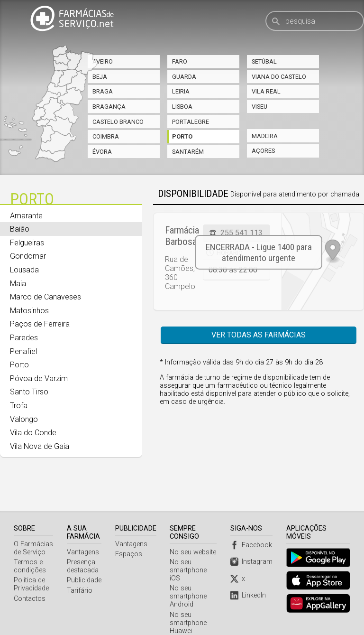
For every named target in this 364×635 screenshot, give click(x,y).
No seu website (194, 528)
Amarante (26, 216)
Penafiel (23, 351)
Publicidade (85, 556)
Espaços (129, 530)
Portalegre (191, 122)
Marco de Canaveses (45, 297)
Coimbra (106, 136)
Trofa (19, 406)
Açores (263, 151)
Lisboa (182, 107)
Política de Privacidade (31, 560)
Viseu (259, 107)
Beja (100, 77)
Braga (103, 91)
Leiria (181, 91)
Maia (18, 284)
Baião (20, 229)
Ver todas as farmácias (259, 335)
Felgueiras (27, 243)
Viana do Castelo (279, 77)
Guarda (184, 77)
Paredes (24, 338)
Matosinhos (29, 311)
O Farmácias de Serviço (33, 524)
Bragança (109, 107)
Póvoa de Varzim (39, 378)
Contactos (30, 575)
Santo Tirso (29, 392)
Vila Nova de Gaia (40, 446)
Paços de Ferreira (40, 324)
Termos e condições (30, 542)
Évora (102, 152)
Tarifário (80, 567)
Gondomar (28, 256)
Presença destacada (83, 542)
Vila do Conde (33, 433)
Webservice (188, 617)
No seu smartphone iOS (189, 546)
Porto (182, 136)
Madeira (265, 136)
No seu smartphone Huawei (189, 599)
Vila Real (266, 91)
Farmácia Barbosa (182, 236)
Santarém (188, 152)
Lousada (24, 270)
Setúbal (264, 61)
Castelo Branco (118, 122)
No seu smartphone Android (189, 573)
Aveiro (103, 61)
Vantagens (83, 528)
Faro (180, 61)
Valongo (24, 419)
